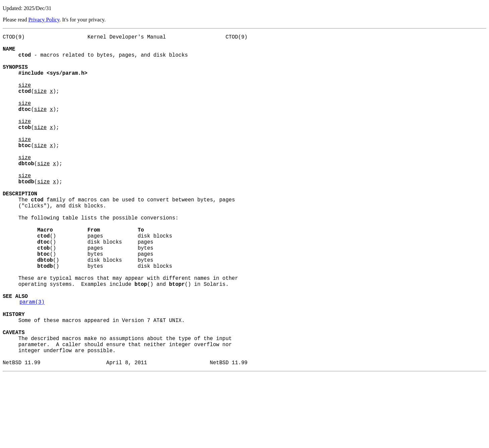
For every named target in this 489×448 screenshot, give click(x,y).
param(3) (32, 362)
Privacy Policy (44, 20)
